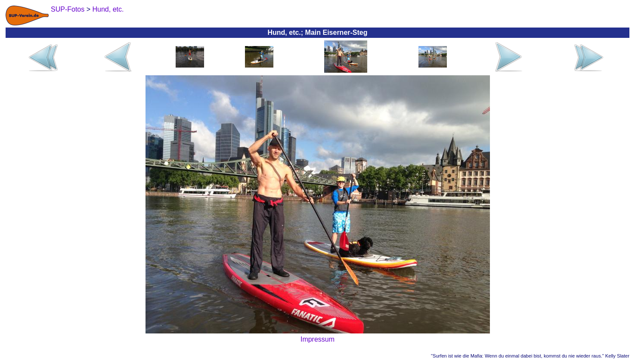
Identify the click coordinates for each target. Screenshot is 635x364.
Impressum (317, 339)
